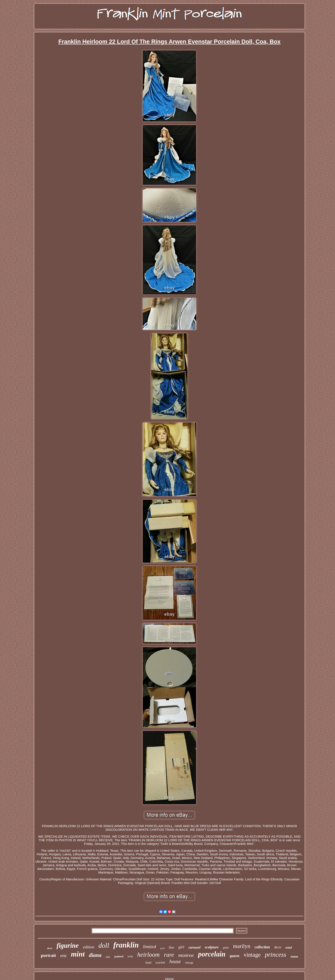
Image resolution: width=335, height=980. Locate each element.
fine (171, 947)
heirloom (149, 955)
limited (149, 947)
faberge (189, 963)
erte (63, 956)
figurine (68, 945)
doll (104, 945)
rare (169, 955)
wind (289, 947)
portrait (48, 955)
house (175, 962)
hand (148, 963)
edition (89, 947)
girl (181, 947)
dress (50, 948)
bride (130, 956)
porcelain (212, 954)
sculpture (212, 947)
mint (78, 954)
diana (95, 955)
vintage (252, 955)
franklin (126, 945)
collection (262, 947)
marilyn (242, 946)
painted (119, 956)
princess (276, 954)
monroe (186, 955)
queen (234, 956)
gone (226, 948)
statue (294, 957)
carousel (194, 947)
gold (162, 948)
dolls (108, 957)
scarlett (160, 962)
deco (278, 947)
